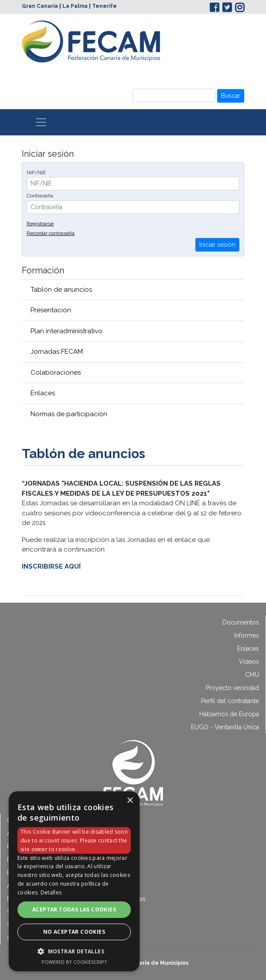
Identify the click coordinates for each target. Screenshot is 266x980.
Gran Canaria (40, 6)
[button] (74, 951)
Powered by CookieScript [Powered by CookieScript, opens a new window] (74, 962)
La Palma (75, 6)
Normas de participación (69, 414)
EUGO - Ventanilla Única (225, 727)
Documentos (241, 622)
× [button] (130, 801)
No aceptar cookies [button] (74, 932)
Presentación (51, 310)
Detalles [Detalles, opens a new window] (51, 892)
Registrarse (40, 224)
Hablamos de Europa (229, 714)
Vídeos (249, 662)
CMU (252, 675)
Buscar (231, 96)
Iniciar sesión (217, 245)
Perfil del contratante (230, 701)
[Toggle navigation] (41, 122)
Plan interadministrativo (66, 331)
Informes (247, 635)
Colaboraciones (56, 373)
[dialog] (74, 881)
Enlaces (43, 393)
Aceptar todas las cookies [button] (74, 909)
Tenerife (104, 6)
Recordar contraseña (51, 233)
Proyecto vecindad (232, 688)
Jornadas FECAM (57, 352)
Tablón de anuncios (61, 290)
